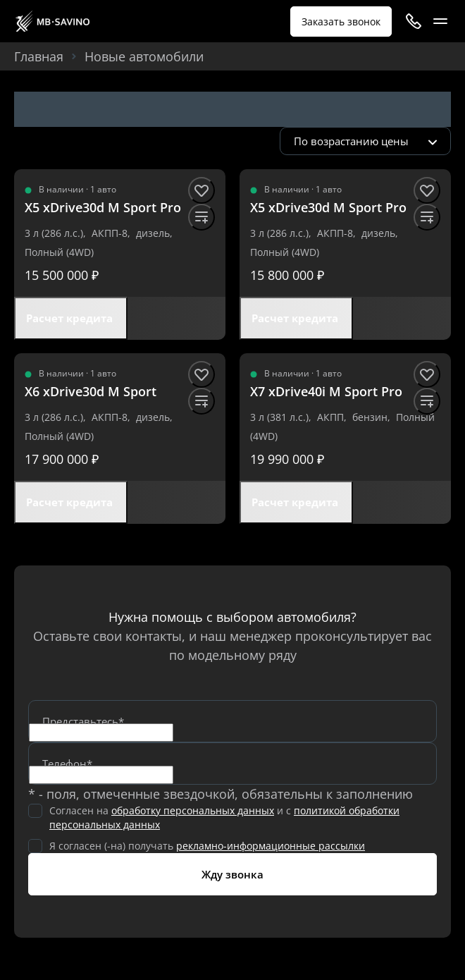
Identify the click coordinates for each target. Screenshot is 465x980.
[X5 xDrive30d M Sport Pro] (103, 208)
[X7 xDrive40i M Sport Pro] (326, 392)
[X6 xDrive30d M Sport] (91, 392)
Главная (39, 56)
